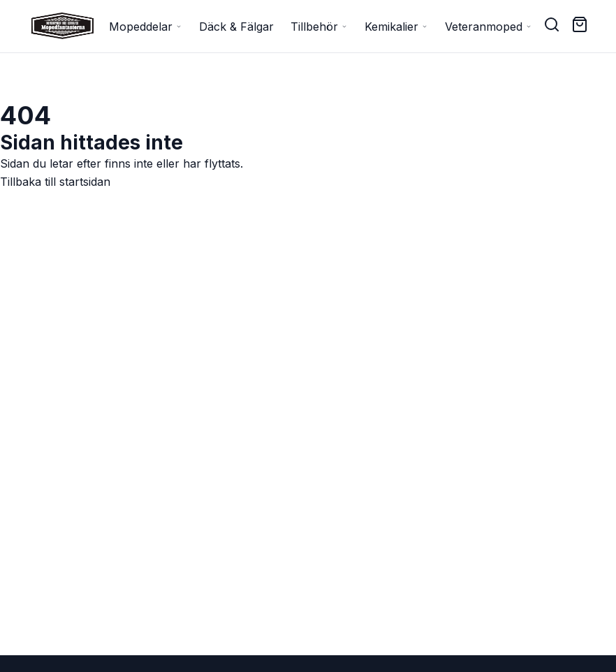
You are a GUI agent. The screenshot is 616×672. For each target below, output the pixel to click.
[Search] (552, 24)
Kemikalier (396, 27)
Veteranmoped (489, 27)
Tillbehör (319, 27)
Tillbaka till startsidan (55, 182)
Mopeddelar (146, 27)
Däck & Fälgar (236, 27)
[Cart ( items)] (580, 24)
